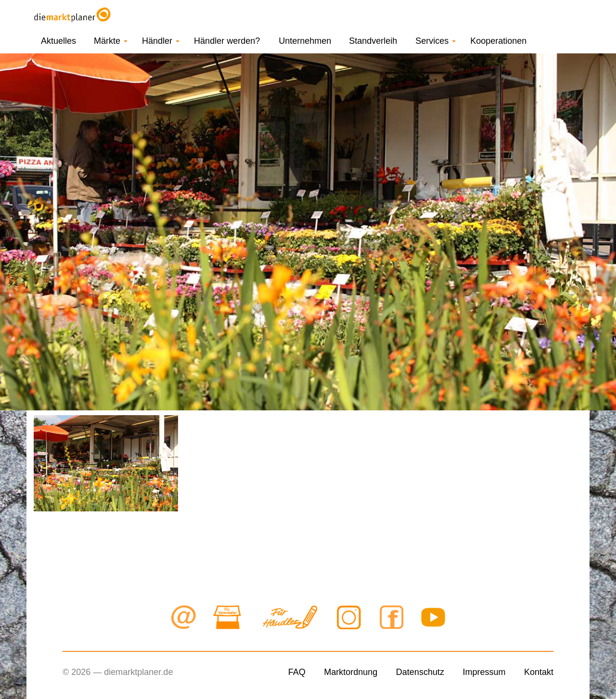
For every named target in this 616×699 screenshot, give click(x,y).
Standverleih (373, 41)
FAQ (297, 672)
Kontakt (539, 672)
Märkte (111, 41)
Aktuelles (58, 41)
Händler (161, 41)
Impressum (484, 672)
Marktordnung (351, 672)
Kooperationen (498, 41)
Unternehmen (305, 41)
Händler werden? (227, 41)
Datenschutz (420, 672)
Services (436, 41)
